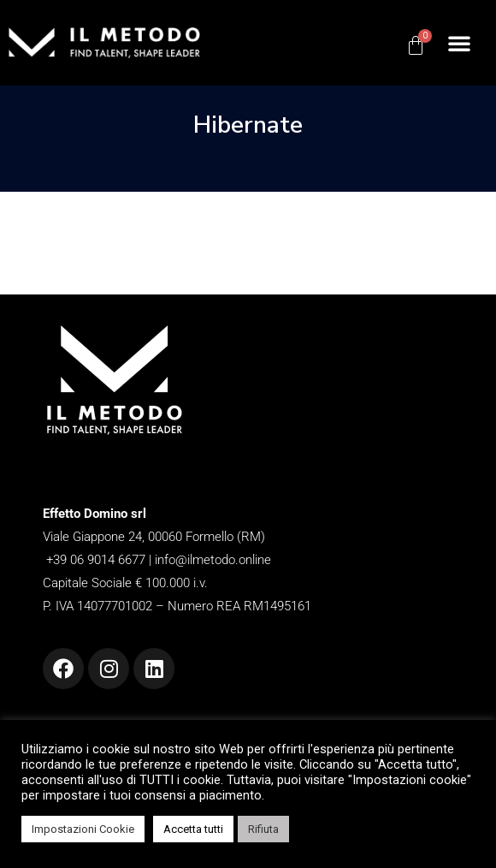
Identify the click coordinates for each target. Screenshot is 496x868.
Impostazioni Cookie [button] (83, 829)
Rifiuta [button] (263, 829)
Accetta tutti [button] (193, 829)
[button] (459, 43)
